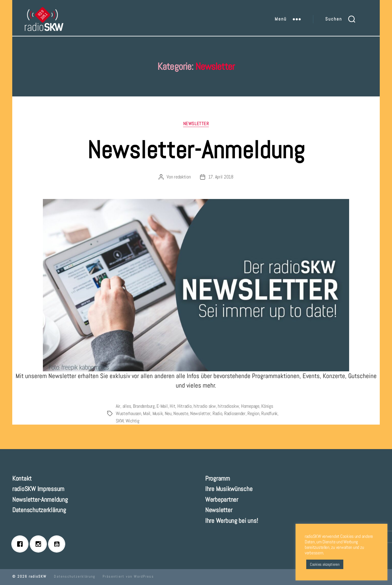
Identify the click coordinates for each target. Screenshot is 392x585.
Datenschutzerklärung (39, 510)
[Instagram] (40, 544)
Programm (218, 478)
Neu (168, 413)
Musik (158, 413)
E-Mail (162, 406)
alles (127, 406)
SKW (120, 421)
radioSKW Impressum (38, 489)
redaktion (182, 177)
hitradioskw (228, 406)
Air (118, 406)
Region (253, 413)
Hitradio (185, 406)
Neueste (181, 413)
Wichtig (132, 421)
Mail (147, 413)
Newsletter (196, 124)
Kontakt (22, 478)
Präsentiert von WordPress (128, 576)
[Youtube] (58, 544)
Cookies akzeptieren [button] (325, 564)
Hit (172, 406)
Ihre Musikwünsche (229, 489)
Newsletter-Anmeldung (196, 150)
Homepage (250, 406)
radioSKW (38, 576)
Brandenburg (144, 406)
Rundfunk (269, 413)
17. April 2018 (221, 177)
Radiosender (235, 413)
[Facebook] (21, 544)
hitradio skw (205, 406)
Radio (217, 413)
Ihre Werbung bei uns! (231, 521)
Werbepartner (222, 499)
